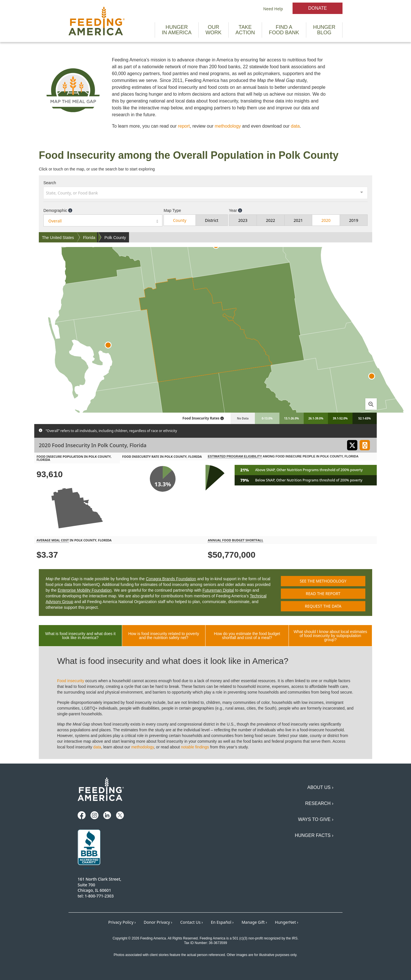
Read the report (323, 594)
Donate (318, 8)
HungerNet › (287, 922)
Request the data (323, 606)
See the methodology (323, 581)
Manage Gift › (254, 922)
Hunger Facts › (314, 835)
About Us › (320, 787)
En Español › (222, 922)
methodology (228, 126)
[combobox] (205, 192)
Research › (319, 803)
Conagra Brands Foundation (171, 579)
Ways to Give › (316, 819)
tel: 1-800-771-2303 (96, 896)
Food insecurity (71, 681)
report (184, 126)
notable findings (195, 747)
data (295, 126)
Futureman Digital (218, 590)
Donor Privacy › (158, 922)
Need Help (273, 9)
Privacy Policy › (122, 922)
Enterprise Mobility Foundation (85, 590)
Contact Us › (191, 922)
